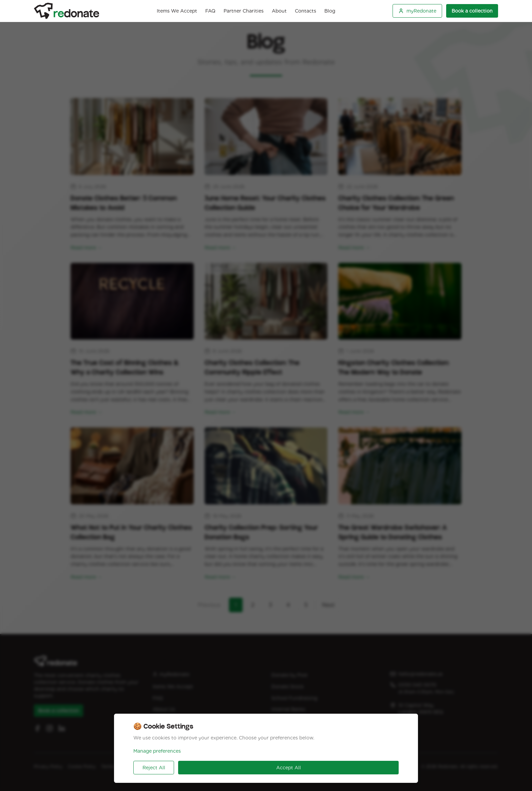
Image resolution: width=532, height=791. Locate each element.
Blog (330, 11)
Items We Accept (177, 11)
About (279, 11)
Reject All (154, 768)
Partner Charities (244, 11)
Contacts (306, 11)
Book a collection (472, 11)
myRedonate (417, 11)
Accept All (289, 768)
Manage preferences (157, 751)
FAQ (210, 11)
